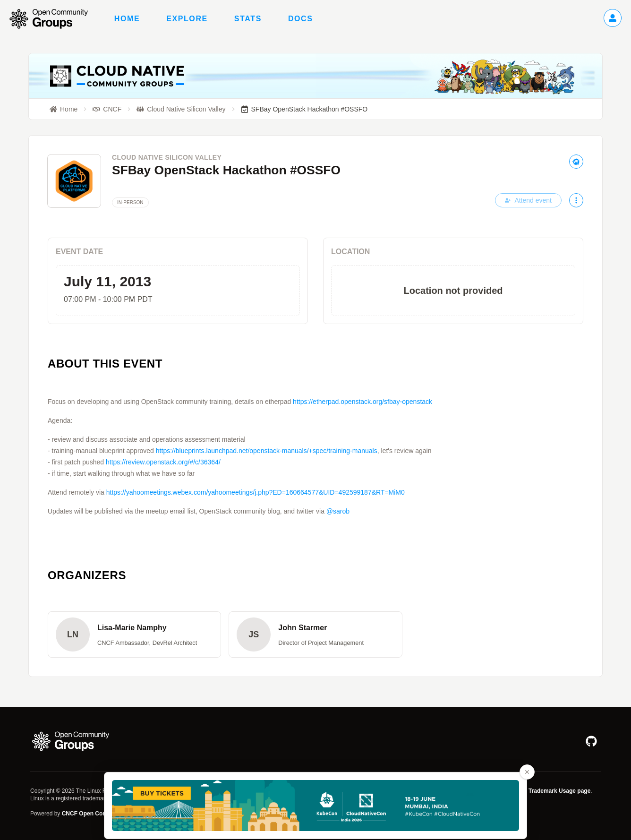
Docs (301, 19)
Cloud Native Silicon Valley (167, 157)
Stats (248, 19)
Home (127, 19)
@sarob (338, 511)
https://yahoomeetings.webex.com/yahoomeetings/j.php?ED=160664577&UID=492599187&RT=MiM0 (256, 492)
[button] (134, 634)
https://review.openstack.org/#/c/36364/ (163, 462)
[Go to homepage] (53, 19)
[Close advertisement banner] (527, 772)
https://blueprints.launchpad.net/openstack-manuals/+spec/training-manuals (267, 451)
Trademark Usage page (559, 791)
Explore (187, 19)
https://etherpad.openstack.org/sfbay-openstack (362, 402)
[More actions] (576, 200)
